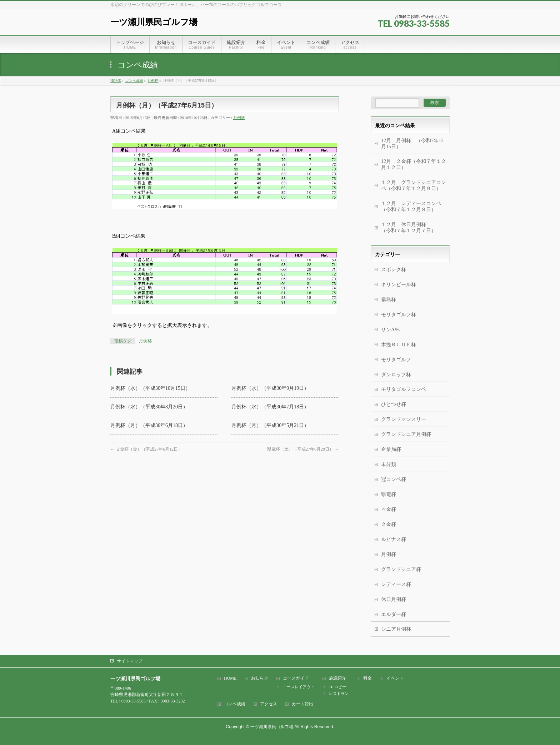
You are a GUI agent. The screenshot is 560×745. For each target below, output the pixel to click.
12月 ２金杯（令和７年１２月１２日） (414, 164)
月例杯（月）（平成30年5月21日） (270, 425)
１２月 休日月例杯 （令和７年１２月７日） (415, 228)
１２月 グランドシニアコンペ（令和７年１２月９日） (414, 185)
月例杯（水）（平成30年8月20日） (149, 407)
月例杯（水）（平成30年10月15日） (150, 388)
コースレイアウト (299, 687)
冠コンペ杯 (394, 479)
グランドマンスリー (404, 419)
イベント (395, 678)
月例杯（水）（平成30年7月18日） (270, 407)
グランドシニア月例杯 (406, 434)
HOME (230, 678)
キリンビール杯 (399, 285)
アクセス (269, 704)
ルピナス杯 (394, 539)
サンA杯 (390, 330)
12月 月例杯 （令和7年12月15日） (412, 144)
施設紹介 (337, 678)
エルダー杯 (394, 614)
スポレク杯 (394, 270)
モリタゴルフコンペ (404, 389)
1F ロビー (337, 687)
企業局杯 (391, 449)
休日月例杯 (394, 599)
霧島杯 (389, 300)
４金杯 (389, 509)
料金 (367, 678)
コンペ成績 (235, 704)
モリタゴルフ (396, 360)
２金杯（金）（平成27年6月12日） (146, 449)
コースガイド (296, 678)
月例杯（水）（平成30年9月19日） (270, 388)
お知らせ (260, 678)
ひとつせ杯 (394, 404)
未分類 (389, 464)
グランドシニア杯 (401, 569)
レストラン (339, 694)
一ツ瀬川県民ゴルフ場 (154, 22)
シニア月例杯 (396, 629)
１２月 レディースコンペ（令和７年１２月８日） (411, 207)
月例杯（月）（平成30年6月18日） (149, 425)
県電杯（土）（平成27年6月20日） (303, 449)
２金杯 (389, 524)
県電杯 (389, 494)
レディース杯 (396, 584)
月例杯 (239, 118)
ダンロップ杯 (396, 375)
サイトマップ (130, 661)
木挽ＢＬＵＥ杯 (399, 345)
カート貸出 (302, 704)
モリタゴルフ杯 (399, 315)
